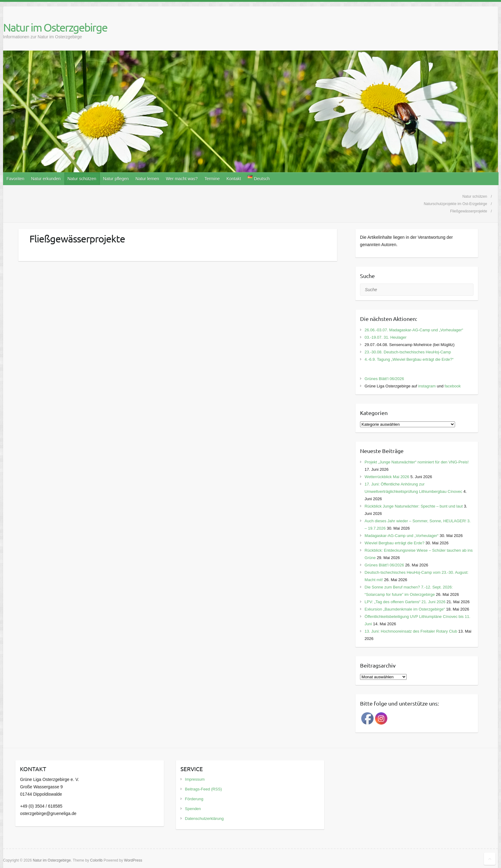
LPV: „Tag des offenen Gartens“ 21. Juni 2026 (405, 602)
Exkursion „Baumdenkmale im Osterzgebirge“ (405, 609)
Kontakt (234, 179)
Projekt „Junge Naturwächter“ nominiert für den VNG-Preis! (417, 462)
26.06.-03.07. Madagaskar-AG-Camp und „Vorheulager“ (414, 330)
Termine (212, 179)
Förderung (194, 799)
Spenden (193, 809)
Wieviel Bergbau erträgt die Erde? (395, 543)
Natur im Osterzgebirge (55, 27)
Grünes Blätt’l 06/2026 (384, 379)
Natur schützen (82, 179)
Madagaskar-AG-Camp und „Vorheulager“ (402, 536)
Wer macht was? (182, 179)
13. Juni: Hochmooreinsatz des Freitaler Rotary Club (411, 631)
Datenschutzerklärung (204, 819)
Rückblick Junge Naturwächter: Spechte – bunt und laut (414, 506)
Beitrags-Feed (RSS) (204, 789)
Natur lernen (147, 179)
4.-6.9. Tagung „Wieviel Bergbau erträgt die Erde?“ (409, 359)
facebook (453, 386)
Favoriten (15, 179)
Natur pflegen (116, 179)
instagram (427, 386)
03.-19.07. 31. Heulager (386, 337)
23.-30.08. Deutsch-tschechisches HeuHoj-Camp (408, 352)
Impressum (195, 779)
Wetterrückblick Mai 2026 (387, 477)
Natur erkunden (46, 179)
